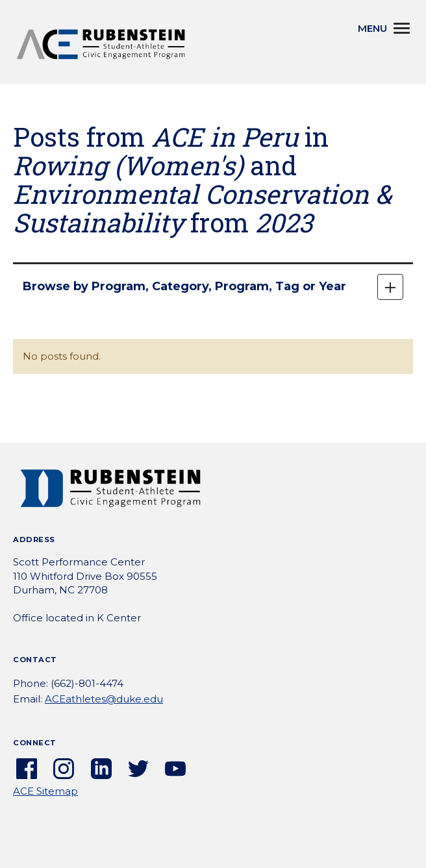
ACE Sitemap (45, 791)
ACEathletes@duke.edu (104, 699)
